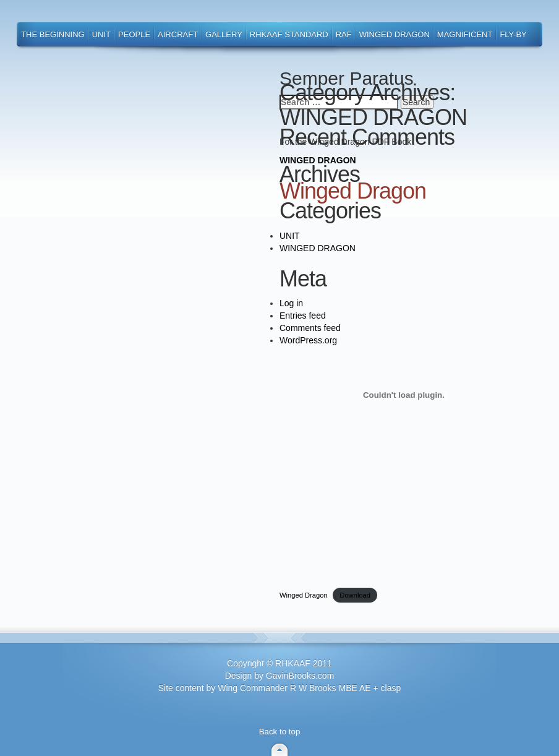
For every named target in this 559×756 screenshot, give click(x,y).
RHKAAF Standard (289, 34)
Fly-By (513, 34)
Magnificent (465, 34)
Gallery (224, 34)
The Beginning (53, 34)
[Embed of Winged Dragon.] (404, 395)
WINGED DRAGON (318, 160)
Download (355, 595)
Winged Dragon (395, 34)
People (134, 34)
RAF (344, 34)
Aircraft (178, 34)
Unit (101, 34)
